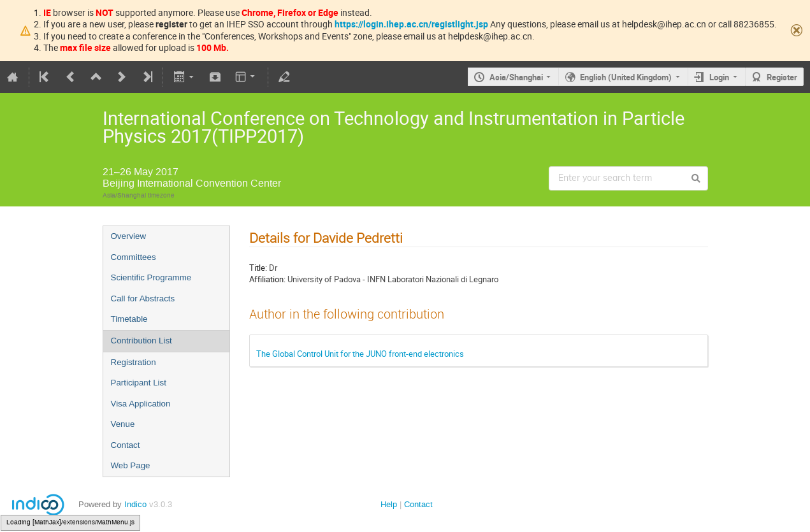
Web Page (131, 465)
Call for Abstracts (143, 298)
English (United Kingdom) (626, 77)
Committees (134, 257)
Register (782, 77)
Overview (129, 236)
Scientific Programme (151, 277)
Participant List (139, 383)
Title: (258, 268)
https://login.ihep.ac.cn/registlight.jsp (411, 24)
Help (389, 504)
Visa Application (141, 404)
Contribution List (141, 341)
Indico (135, 504)
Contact (126, 445)
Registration (134, 362)
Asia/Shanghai (516, 77)
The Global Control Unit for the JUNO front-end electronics (360, 354)
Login (719, 77)
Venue (123, 424)
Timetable (129, 319)
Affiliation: (267, 279)
